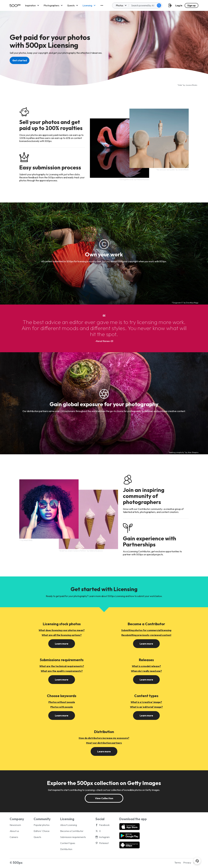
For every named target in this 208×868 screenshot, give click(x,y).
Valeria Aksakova (96, 551)
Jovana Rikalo (191, 85)
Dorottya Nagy (192, 303)
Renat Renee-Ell (105, 341)
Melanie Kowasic (143, 179)
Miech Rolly (28, 540)
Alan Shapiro (193, 452)
